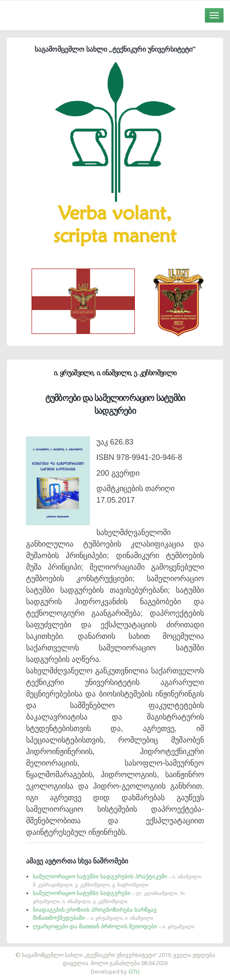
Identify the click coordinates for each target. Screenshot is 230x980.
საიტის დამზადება (140, 951)
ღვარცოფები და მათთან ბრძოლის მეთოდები (114, 926)
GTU (134, 971)
